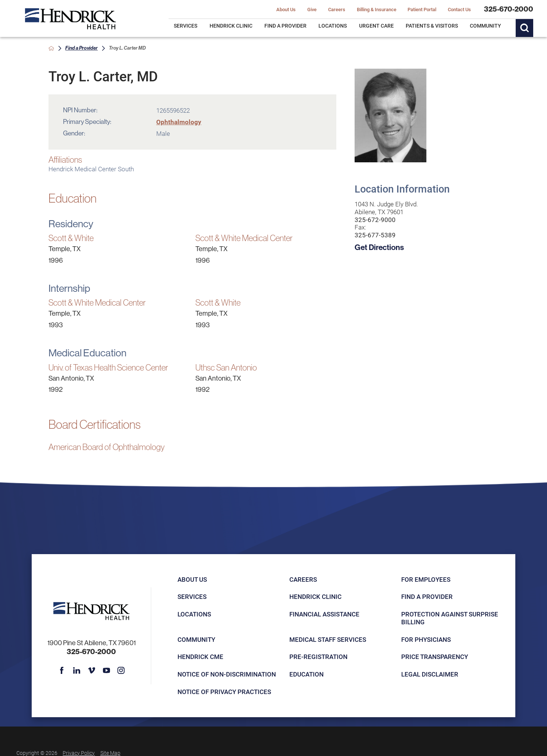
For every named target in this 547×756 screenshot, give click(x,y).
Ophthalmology (179, 122)
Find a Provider (81, 48)
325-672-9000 (375, 220)
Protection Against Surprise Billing (450, 618)
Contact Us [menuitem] (459, 9)
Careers (303, 579)
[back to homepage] (51, 48)
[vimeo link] (92, 670)
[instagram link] (121, 670)
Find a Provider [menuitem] (285, 26)
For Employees (426, 579)
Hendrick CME (200, 657)
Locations (194, 614)
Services (192, 596)
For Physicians (426, 639)
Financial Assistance (324, 614)
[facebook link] (62, 670)
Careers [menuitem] (337, 9)
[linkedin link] (77, 670)
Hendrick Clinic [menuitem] (231, 26)
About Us (192, 579)
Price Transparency (435, 657)
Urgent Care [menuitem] (376, 26)
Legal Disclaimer (430, 674)
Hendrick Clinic (315, 596)
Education (306, 674)
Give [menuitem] (312, 9)
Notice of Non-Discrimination (227, 674)
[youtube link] (106, 670)
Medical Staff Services (328, 639)
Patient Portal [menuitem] (422, 9)
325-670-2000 (509, 9)
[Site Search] (525, 28)
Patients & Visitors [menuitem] (432, 26)
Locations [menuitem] (333, 26)
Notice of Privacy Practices (224, 692)
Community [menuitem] (485, 26)
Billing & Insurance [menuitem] (377, 9)
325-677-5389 (375, 235)
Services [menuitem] (186, 26)
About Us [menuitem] (286, 9)
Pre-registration (318, 657)
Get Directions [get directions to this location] (379, 247)
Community (196, 639)
